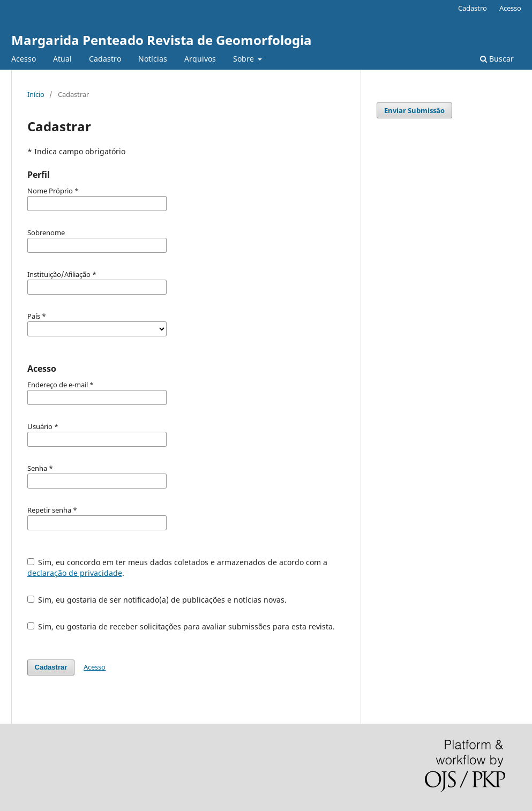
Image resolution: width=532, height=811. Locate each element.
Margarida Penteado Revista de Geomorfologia (162, 40)
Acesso (24, 59)
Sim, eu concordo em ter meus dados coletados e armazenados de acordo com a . (178, 568)
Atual (62, 59)
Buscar (497, 59)
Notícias (153, 59)
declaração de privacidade (75, 573)
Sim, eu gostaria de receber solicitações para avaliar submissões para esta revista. (181, 626)
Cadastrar (51, 667)
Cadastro (105, 59)
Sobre (245, 59)
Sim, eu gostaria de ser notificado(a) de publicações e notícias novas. (157, 600)
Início (36, 94)
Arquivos (200, 59)
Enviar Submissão (414, 110)
